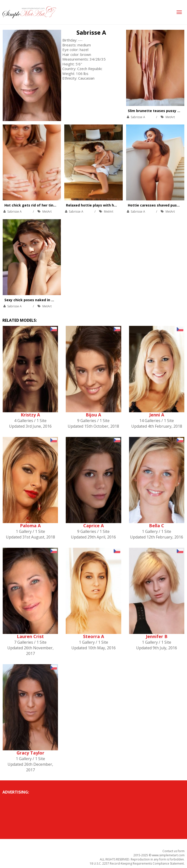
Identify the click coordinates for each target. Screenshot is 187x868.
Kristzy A (30, 415)
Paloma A (30, 526)
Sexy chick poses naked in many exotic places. (45, 300)
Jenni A (157, 415)
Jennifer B (157, 636)
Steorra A (93, 636)
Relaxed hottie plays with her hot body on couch (108, 205)
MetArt (170, 117)
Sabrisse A (91, 32)
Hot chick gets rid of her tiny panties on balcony (47, 205)
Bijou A (93, 415)
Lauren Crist (30, 636)
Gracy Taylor (30, 753)
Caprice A (93, 526)
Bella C (157, 526)
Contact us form (173, 851)
